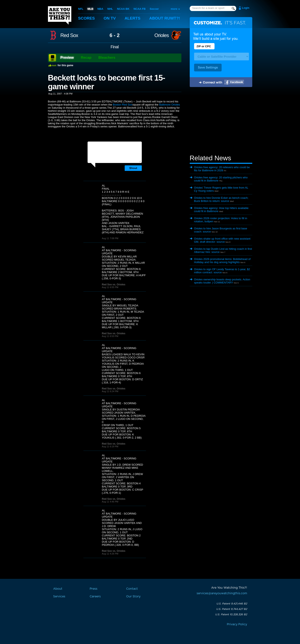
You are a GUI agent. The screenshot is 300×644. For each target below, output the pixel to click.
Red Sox (69, 35)
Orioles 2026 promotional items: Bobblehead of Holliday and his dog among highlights (222, 261)
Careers (95, 597)
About (165, 18)
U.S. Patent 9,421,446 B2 (232, 604)
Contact (132, 589)
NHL (110, 9)
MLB (90, 9)
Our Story (133, 597)
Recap (86, 58)
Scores (87, 18)
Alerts (132, 18)
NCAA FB (139, 9)
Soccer (154, 9)
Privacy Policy (237, 624)
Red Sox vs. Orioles (114, 285)
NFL (81, 9)
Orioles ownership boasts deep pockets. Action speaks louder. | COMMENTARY (222, 281)
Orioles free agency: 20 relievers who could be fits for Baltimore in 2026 (222, 169)
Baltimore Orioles (169, 105)
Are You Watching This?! (60, 15)
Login (246, 8)
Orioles (161, 35)
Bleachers (107, 58)
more (174, 9)
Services (59, 597)
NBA (100, 9)
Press (94, 589)
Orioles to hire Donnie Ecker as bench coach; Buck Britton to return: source (221, 199)
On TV (110, 18)
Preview (67, 58)
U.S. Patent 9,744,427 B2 (232, 609)
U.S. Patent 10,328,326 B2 (231, 614)
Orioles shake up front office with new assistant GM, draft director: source (222, 240)
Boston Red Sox (123, 105)
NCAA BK (123, 9)
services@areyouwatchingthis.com (222, 593)
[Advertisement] (221, 121)
